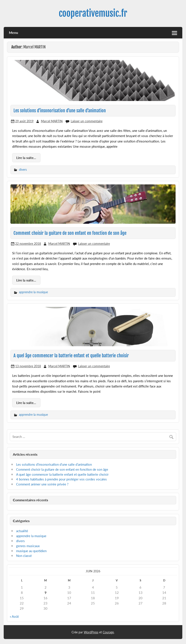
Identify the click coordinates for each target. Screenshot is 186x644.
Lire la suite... (26, 158)
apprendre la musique (33, 292)
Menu (13, 32)
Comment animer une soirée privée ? (42, 484)
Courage (108, 632)
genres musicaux (28, 546)
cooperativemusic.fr (93, 13)
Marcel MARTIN (52, 121)
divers (23, 170)
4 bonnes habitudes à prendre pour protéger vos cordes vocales (61, 479)
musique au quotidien (31, 551)
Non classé (24, 556)
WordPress (91, 632)
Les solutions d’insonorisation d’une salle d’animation (60, 111)
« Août (14, 616)
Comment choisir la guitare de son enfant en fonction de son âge (70, 233)
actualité (22, 531)
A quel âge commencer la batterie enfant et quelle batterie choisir (71, 356)
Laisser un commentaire (87, 121)
